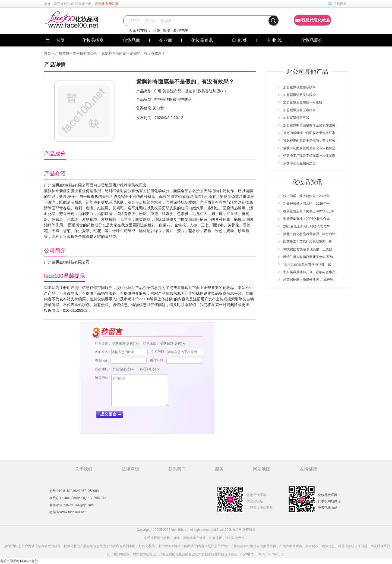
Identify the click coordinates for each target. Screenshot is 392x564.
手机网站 (340, 4)
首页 (48, 53)
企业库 (166, 40)
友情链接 (308, 469)
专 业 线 (274, 40)
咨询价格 (140, 390)
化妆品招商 (93, 40)
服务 (219, 469)
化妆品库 (131, 40)
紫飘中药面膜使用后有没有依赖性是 (309, 148)
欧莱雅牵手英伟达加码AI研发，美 (307, 242)
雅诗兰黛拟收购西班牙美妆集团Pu (308, 257)
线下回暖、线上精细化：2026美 (306, 196)
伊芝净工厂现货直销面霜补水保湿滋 (309, 156)
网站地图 (262, 469)
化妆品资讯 (202, 40)
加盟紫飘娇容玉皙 (296, 118)
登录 (101, 4)
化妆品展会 (312, 40)
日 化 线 (240, 40)
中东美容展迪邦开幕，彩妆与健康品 (309, 272)
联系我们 (177, 469)
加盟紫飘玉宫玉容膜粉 (299, 110)
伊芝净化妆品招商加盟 (299, 163)
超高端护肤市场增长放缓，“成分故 (308, 280)
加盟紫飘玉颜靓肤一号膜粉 (303, 102)
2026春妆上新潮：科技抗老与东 (306, 226)
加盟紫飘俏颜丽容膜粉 (299, 87)
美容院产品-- (173, 91)
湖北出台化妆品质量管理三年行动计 (309, 234)
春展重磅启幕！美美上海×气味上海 (309, 211)
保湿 (166, 30)
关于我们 (84, 469)
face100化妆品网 (79, 4)
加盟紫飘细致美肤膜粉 (299, 95)
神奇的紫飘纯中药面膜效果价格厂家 (309, 133)
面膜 (156, 30)
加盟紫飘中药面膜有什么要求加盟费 (309, 125)
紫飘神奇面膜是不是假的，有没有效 (309, 141)
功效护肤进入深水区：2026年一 (306, 204)
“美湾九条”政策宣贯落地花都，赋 (307, 264)
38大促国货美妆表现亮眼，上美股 (308, 249)
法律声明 (130, 469)
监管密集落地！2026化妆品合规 (306, 219)
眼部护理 (180, 30)
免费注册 (112, 4)
